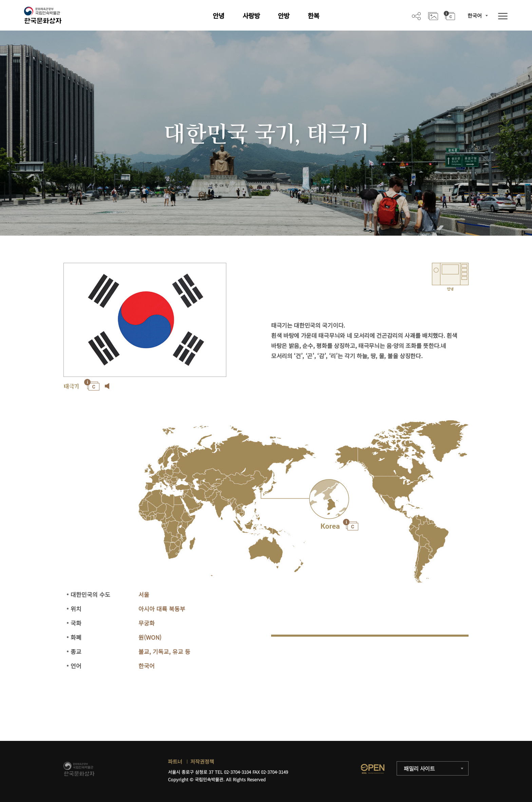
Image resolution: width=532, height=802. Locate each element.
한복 (313, 15)
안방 (284, 15)
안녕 (218, 15)
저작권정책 (202, 761)
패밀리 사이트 (419, 768)
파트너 (175, 761)
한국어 (475, 15)
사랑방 (251, 15)
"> (329, 499)
